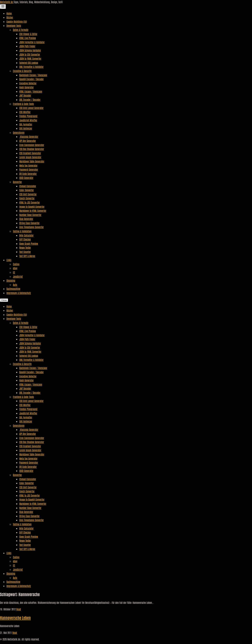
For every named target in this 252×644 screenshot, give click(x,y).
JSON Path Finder (27, 46)
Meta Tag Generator (28, 165)
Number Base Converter (30, 215)
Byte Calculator (26, 235)
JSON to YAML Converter (30, 58)
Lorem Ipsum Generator (30, 157)
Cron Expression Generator (32, 145)
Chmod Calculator (28, 186)
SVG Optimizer (26, 128)
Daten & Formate (21, 30)
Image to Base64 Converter (32, 207)
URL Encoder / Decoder (30, 100)
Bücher (10, 17)
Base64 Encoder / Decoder (32, 79)
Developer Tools (14, 26)
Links (9, 260)
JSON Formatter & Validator (32, 42)
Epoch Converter (27, 198)
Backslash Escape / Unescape (33, 75)
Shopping (11, 280)
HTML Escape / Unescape (31, 91)
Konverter (17, 182)
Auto (15, 285)
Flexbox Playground (28, 116)
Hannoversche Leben (15, 618)
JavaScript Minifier (28, 120)
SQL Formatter (26, 124)
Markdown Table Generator (32, 161)
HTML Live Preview (28, 38)
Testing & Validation (22, 231)
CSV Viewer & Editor (28, 34)
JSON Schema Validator (30, 50)
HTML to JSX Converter (29, 202)
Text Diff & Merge (27, 256)
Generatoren (19, 133)
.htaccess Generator (29, 137)
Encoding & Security (22, 71)
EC (14, 272)
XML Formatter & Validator (31, 67)
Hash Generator (27, 87)
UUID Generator (26, 178)
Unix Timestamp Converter (32, 227)
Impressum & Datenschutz (19, 293)
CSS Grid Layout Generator (31, 108)
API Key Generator (28, 141)
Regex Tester (25, 248)
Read (19, 609)
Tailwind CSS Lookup (29, 63)
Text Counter (25, 252)
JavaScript (18, 276)
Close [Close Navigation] (4, 300)
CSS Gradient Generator (30, 153)
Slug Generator (26, 219)
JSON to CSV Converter (30, 54)
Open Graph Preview (29, 244)
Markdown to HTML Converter (33, 211)
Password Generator (29, 169)
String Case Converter (29, 223)
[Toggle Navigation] (3, 7)
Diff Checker (25, 239)
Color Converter (27, 190)
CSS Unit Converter (28, 194)
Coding (16, 264)
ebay (15, 268)
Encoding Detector (28, 83)
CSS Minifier (25, 112)
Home (9, 13)
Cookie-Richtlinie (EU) (17, 22)
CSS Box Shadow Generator (32, 149)
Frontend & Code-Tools (23, 104)
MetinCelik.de (7, 2)
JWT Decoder (25, 95)
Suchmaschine (13, 289)
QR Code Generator (28, 174)
